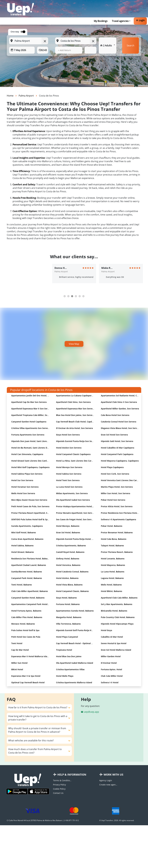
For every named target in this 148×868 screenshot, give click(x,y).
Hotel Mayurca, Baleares (113, 565)
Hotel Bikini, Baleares (112, 591)
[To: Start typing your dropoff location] (76, 41)
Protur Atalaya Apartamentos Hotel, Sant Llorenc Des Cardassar (88, 506)
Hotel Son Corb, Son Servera (115, 474)
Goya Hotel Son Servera (68, 435)
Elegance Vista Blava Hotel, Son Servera (120, 428)
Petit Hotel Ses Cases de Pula (26, 637)
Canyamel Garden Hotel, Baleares (28, 598)
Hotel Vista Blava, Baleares (69, 585)
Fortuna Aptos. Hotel (111, 669)
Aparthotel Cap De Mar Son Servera (29, 402)
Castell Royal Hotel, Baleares (70, 552)
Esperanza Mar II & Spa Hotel (26, 676)
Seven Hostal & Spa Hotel (114, 643)
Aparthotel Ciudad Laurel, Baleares (29, 565)
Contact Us (58, 793)
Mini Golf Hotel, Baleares (24, 532)
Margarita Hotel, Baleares (69, 617)
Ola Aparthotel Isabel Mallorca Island (75, 663)
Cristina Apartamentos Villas (70, 669)
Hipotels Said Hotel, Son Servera (117, 441)
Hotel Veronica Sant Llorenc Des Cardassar (122, 480)
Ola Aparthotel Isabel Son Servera (73, 500)
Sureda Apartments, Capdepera (27, 526)
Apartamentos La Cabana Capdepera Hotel (77, 396)
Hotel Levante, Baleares (113, 559)
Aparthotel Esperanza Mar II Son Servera (32, 409)
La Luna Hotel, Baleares (113, 572)
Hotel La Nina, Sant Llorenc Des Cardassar (77, 461)
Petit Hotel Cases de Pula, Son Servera (30, 506)
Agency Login (106, 780)
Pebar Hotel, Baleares (112, 526)
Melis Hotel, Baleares (111, 585)
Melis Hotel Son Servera (23, 493)
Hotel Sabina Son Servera (69, 474)
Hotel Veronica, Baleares (68, 565)
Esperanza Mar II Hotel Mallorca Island (30, 656)
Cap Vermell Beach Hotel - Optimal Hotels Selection (82, 643)
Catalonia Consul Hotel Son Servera (119, 422)
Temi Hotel (17, 643)
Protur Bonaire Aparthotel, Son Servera (76, 513)
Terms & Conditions (62, 780)
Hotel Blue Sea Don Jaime (69, 656)
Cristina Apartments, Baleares (71, 546)
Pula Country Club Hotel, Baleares (118, 617)
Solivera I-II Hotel (110, 682)
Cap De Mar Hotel (20, 650)
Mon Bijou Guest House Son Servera (29, 500)
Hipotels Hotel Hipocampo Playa (117, 624)
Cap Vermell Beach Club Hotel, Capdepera (77, 422)
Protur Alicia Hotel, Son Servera (117, 506)
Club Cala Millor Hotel (112, 676)
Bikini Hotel (17, 669)
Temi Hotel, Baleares (22, 585)
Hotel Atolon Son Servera (69, 448)
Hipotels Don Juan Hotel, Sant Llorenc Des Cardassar (37, 441)
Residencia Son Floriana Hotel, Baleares (31, 559)
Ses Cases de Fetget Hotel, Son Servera (75, 519)
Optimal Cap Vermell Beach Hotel (28, 682)
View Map (74, 344)
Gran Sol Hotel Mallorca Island (116, 650)
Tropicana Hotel (64, 650)
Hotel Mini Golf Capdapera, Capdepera (30, 467)
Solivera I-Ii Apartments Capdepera (118, 519)
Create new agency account (109, 785)
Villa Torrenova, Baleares (68, 624)
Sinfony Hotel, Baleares (68, 559)
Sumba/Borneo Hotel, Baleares (27, 572)
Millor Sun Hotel (19, 663)
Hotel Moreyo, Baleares (68, 526)
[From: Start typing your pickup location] (29, 41)
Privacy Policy (59, 785)
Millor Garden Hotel (111, 656)
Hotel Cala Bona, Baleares (114, 539)
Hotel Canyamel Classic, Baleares (72, 591)
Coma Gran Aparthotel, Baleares (27, 539)
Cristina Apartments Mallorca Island (74, 682)
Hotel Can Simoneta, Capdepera (27, 454)
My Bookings (101, 21)
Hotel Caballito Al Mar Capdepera (118, 448)
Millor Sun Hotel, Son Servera (115, 493)
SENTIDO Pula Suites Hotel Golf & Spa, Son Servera (36, 519)
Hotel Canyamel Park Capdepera (117, 454)
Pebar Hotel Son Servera (113, 500)
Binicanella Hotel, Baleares (114, 611)
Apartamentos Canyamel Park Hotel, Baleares (34, 604)
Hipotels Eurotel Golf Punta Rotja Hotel (76, 630)
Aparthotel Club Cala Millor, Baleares (119, 598)
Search (131, 46)
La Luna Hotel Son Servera (69, 487)
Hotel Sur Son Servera (22, 480)
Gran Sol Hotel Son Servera (114, 435)
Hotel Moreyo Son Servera (69, 467)
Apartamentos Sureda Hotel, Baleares (75, 611)
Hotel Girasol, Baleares (23, 552)
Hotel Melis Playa (65, 676)
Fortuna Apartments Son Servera (28, 435)
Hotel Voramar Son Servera (25, 487)
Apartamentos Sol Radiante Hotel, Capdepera (124, 396)
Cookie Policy (59, 789)
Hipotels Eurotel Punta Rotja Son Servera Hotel (80, 441)
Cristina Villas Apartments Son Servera (30, 428)
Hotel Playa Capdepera (112, 467)
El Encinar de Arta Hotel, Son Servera (74, 428)
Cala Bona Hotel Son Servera (115, 415)
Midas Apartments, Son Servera (72, 493)
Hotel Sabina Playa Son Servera (27, 474)
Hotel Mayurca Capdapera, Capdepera (120, 461)
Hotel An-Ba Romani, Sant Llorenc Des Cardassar (35, 448)
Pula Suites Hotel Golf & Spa (25, 630)
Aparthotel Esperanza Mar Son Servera (75, 409)
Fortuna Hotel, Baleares (68, 604)
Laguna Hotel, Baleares (112, 578)
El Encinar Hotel (109, 663)
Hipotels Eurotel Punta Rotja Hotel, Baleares (78, 539)
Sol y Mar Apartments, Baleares (117, 604)
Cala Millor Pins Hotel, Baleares (27, 617)
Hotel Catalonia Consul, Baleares (72, 572)
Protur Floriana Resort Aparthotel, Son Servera (35, 513)
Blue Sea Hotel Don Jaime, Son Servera (75, 415)
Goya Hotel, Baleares (66, 598)
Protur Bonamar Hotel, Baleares (117, 532)
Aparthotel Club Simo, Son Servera (73, 402)
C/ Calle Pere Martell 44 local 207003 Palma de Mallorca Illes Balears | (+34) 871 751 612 (43, 820)
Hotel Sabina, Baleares (22, 546)
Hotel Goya (106, 630)
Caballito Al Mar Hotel (112, 637)
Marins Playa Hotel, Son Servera (117, 487)
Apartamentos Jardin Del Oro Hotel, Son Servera (35, 396)
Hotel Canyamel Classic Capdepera (73, 454)
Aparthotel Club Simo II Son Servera (119, 402)
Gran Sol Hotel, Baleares (68, 532)
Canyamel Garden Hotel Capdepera (29, 422)
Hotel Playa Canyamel (67, 637)
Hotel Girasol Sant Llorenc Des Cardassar (32, 461)
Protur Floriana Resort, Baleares (117, 552)
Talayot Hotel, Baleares (112, 546)
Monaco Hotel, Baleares (23, 624)
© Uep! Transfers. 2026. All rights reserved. (117, 820)
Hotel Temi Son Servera (68, 480)
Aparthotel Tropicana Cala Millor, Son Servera (34, 415)
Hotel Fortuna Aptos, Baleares (26, 611)
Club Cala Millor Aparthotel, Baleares (30, 591)
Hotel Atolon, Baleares (67, 578)
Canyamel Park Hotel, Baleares (27, 578)
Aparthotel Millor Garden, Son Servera (120, 409)
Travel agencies (120, 21)
